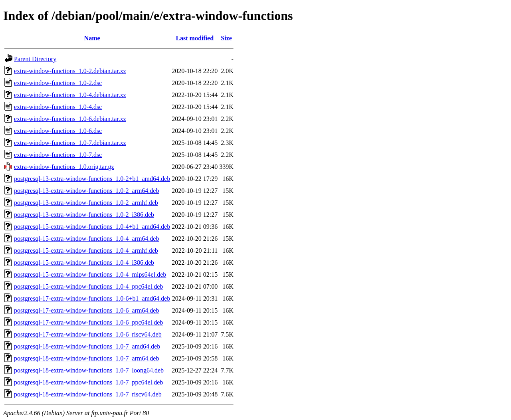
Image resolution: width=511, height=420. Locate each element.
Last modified (195, 38)
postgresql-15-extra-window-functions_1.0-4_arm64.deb (86, 239)
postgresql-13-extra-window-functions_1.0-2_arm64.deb (86, 191)
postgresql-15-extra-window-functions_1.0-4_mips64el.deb (90, 274)
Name (92, 38)
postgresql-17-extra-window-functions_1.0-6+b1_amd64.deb (92, 298)
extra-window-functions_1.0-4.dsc (58, 107)
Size (226, 38)
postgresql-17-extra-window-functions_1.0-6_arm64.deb (86, 310)
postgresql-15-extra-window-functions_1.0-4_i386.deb (84, 262)
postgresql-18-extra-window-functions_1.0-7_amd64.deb (87, 346)
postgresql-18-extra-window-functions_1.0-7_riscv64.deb (88, 394)
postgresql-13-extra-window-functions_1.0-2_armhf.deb (86, 203)
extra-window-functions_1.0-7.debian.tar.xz (70, 143)
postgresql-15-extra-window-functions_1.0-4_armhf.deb (86, 251)
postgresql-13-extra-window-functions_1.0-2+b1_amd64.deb (92, 179)
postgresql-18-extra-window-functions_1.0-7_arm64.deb (86, 358)
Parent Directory (35, 59)
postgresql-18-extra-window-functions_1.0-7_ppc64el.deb (88, 382)
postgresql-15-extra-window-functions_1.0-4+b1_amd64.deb (92, 227)
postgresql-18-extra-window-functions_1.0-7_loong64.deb (89, 370)
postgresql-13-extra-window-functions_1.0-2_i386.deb (84, 215)
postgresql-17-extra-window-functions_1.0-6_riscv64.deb (88, 334)
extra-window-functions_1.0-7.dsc (58, 155)
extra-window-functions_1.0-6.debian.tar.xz (70, 119)
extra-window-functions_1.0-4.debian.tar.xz (70, 95)
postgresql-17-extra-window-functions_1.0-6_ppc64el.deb (88, 322)
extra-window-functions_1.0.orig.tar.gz (64, 167)
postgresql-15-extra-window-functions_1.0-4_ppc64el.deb (88, 286)
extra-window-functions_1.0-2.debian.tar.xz (70, 71)
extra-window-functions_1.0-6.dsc (58, 131)
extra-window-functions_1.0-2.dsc (58, 83)
